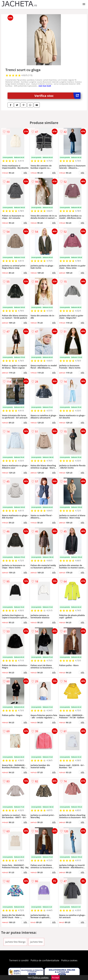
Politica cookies (69, 960)
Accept (55, 977)
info (25, 173)
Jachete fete (36, 942)
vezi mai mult (45, 86)
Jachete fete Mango (15, 942)
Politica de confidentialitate (45, 960)
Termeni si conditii (19, 960)
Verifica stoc (57, 96)
